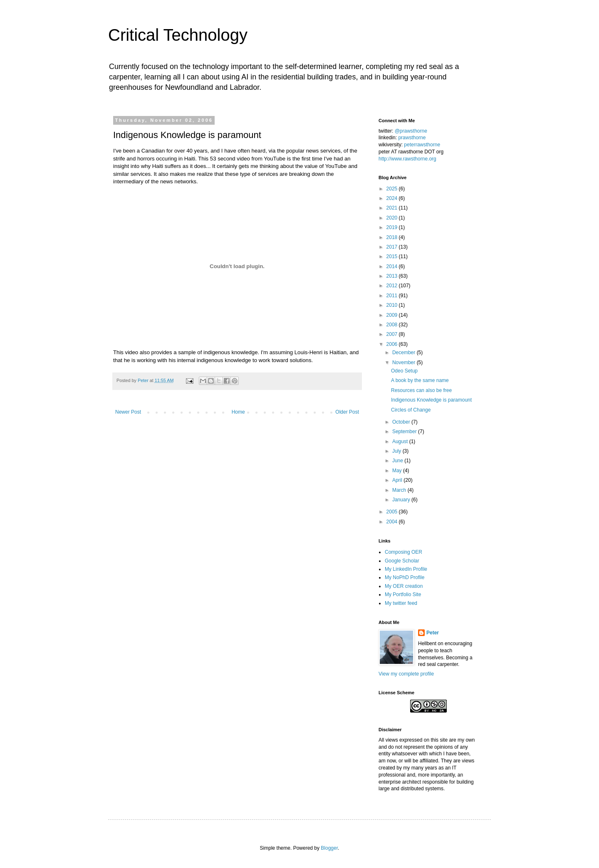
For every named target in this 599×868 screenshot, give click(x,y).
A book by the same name (420, 380)
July (397, 451)
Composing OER (403, 552)
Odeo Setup (404, 371)
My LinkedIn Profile (406, 569)
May (398, 471)
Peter (433, 633)
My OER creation (404, 586)
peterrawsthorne (422, 145)
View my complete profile (406, 674)
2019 (393, 227)
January (402, 500)
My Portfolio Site (403, 594)
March (400, 490)
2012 (393, 286)
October (402, 422)
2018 (393, 237)
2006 (393, 344)
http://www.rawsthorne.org (407, 159)
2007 (393, 334)
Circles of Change (411, 410)
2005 (393, 512)
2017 (393, 247)
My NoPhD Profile (405, 577)
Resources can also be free (421, 390)
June (398, 461)
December (405, 353)
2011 (393, 296)
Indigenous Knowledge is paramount (431, 400)
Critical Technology (178, 35)
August (401, 441)
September (405, 432)
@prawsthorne (411, 131)
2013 (393, 276)
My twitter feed (401, 603)
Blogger (329, 848)
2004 (393, 522)
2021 (393, 208)
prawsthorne (412, 138)
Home (238, 412)
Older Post (347, 412)
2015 (393, 256)
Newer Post (128, 412)
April (398, 480)
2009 (393, 315)
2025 (393, 189)
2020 (393, 218)
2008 (393, 325)
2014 (393, 266)
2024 (393, 198)
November (405, 362)
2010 (393, 305)
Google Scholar (402, 561)
